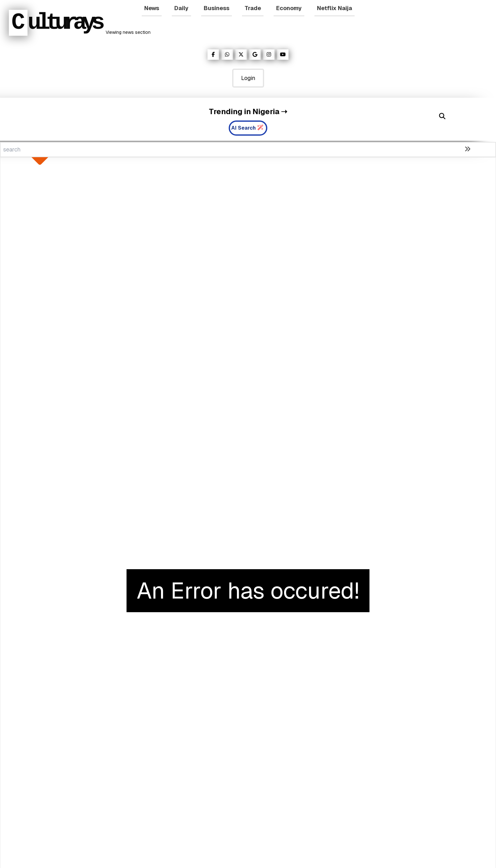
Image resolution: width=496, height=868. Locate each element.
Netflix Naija (335, 8)
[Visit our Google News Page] (255, 55)
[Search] (442, 116)
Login (248, 78)
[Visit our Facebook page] (213, 55)
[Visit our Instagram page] (269, 55)
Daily (181, 8)
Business (217, 8)
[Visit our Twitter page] (241, 55)
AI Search (247, 128)
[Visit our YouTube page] (283, 55)
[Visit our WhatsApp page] (227, 55)
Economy (289, 8)
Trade (253, 8)
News (152, 8)
